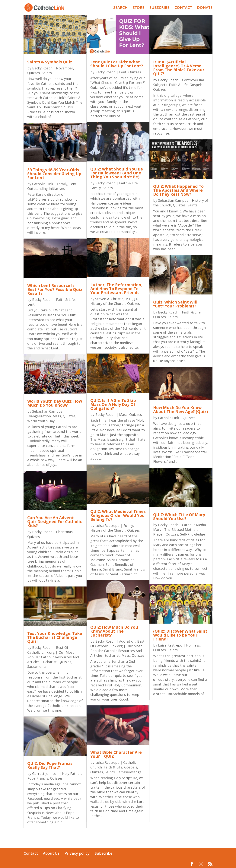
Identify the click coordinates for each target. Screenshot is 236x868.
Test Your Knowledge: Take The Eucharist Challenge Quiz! (55, 637)
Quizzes (34, 73)
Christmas (64, 532)
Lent (73, 184)
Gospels (131, 767)
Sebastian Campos (47, 411)
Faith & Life (65, 300)
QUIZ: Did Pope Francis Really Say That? (50, 765)
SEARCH (120, 8)
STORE (139, 8)
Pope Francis (38, 778)
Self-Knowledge (129, 772)
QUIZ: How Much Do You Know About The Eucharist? (114, 631)
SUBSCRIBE (159, 8)
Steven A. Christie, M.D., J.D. (117, 299)
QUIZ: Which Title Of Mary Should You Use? (179, 517)
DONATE (205, 8)
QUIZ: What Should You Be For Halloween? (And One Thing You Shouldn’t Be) (117, 173)
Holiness (193, 645)
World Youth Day (41, 421)
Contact (31, 853)
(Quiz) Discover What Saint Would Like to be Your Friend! (180, 635)
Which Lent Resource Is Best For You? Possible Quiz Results (55, 289)
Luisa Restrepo (107, 526)
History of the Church (108, 304)
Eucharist (49, 662)
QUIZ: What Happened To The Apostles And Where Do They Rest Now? (178, 190)
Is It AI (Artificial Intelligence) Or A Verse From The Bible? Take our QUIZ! (179, 68)
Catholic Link (43, 184)
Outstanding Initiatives (46, 189)
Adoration (127, 641)
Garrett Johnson (45, 774)
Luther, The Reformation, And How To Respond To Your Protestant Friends (116, 289)
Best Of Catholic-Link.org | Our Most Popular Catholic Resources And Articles (53, 655)
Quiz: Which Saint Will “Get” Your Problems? (175, 304)
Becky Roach (42, 68)
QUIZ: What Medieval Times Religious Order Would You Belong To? (118, 515)
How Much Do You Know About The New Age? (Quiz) (181, 410)
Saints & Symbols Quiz (50, 62)
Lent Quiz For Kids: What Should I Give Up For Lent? (117, 64)
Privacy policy (77, 853)
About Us (51, 853)
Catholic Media (194, 525)
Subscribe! (104, 853)
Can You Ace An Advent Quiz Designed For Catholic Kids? (55, 522)
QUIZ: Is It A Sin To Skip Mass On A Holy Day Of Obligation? (113, 404)
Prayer (158, 534)
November (65, 68)
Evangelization (39, 416)
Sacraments (37, 666)
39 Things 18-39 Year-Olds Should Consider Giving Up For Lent (54, 174)
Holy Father (72, 774)
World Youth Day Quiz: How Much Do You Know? (55, 403)
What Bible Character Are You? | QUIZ (116, 754)
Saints (47, 73)
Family (62, 184)
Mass (57, 416)
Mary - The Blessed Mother (175, 529)
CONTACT (183, 8)
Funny (128, 526)
